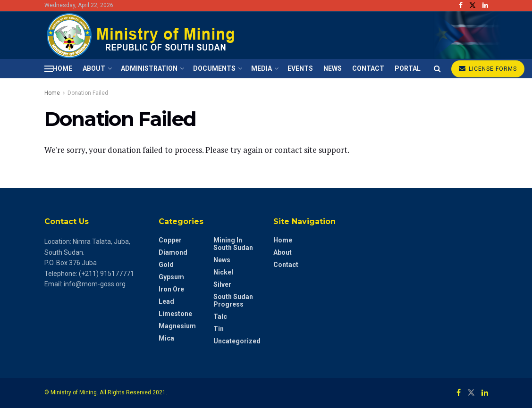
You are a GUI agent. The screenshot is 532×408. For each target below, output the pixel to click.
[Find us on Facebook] (459, 393)
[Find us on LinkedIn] (485, 393)
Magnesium (177, 326)
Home (63, 68)
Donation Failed (88, 93)
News (333, 68)
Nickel (223, 272)
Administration (149, 68)
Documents (214, 68)
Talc (220, 316)
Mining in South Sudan (233, 244)
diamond (173, 252)
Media (262, 68)
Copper (170, 240)
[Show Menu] (49, 69)
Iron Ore (171, 289)
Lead (166, 301)
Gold (166, 265)
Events (300, 68)
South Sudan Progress (233, 300)
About (94, 68)
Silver (222, 284)
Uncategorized (237, 341)
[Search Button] (437, 69)
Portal (408, 68)
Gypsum (171, 277)
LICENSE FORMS (488, 69)
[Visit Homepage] (142, 35)
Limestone (175, 314)
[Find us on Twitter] (471, 393)
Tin (219, 329)
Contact (368, 68)
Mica (166, 338)
